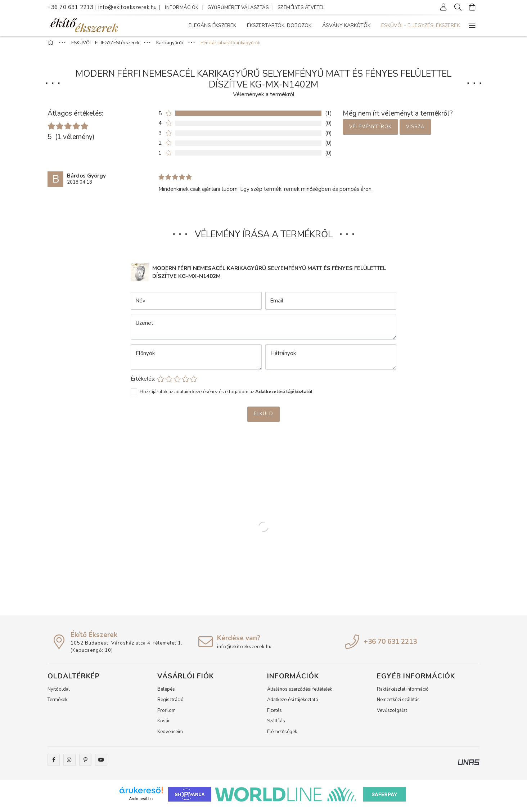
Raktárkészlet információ (403, 693)
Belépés (166, 693)
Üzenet (145, 327)
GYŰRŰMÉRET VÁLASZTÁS (238, 8)
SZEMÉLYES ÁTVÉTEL (301, 8)
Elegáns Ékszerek (436, 25)
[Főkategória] (51, 47)
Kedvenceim (170, 736)
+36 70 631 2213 (71, 7)
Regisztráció (170, 704)
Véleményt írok (370, 131)
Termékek (57, 704)
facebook (54, 764)
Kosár (164, 725)
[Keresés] (458, 7)
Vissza (415, 131)
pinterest (85, 764)
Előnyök (145, 357)
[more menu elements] (472, 26)
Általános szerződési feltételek (299, 693)
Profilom (166, 714)
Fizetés (274, 714)
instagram (69, 764)
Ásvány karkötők (302, 25)
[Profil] (443, 7)
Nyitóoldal (59, 693)
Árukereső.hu (141, 803)
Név (140, 305)
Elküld (263, 418)
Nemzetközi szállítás (398, 704)
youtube (101, 764)
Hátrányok (283, 357)
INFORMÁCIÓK (182, 8)
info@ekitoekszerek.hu (128, 7)
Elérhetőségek (282, 736)
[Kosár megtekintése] (472, 7)
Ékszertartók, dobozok (369, 25)
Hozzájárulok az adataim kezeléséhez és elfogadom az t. (227, 396)
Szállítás (276, 725)
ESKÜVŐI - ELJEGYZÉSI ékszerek (228, 25)
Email (277, 305)
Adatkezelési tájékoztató (293, 704)
